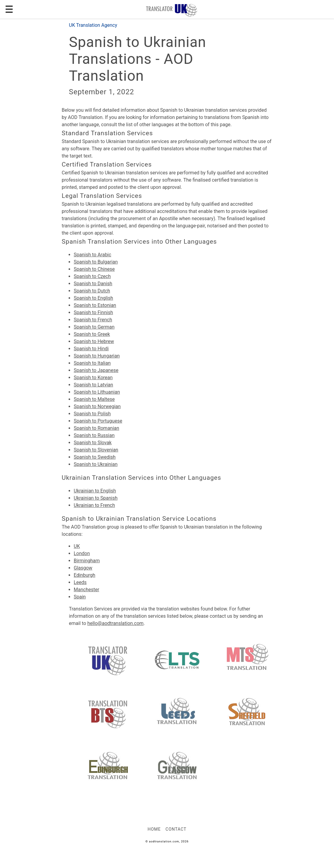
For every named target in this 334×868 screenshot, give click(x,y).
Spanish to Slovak (93, 443)
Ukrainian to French (94, 505)
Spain (80, 597)
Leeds (80, 582)
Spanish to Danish (93, 284)
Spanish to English (93, 298)
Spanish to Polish (92, 414)
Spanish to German (94, 327)
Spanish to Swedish (95, 457)
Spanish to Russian (94, 435)
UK (77, 546)
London (82, 553)
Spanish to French (93, 320)
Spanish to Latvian (93, 385)
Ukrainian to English (95, 491)
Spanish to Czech (92, 276)
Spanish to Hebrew (94, 341)
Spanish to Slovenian (96, 450)
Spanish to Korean (93, 378)
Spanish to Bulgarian (96, 262)
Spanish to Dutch (92, 291)
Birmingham (87, 561)
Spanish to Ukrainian (96, 464)
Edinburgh (85, 575)
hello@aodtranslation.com (115, 623)
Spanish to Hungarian (97, 356)
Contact (176, 829)
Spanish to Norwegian (97, 406)
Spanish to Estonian (95, 305)
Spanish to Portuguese (98, 421)
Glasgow (83, 568)
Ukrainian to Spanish (96, 498)
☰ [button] (9, 9)
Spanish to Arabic (93, 255)
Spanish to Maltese (94, 399)
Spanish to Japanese (96, 370)
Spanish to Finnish (93, 312)
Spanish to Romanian (96, 428)
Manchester (87, 590)
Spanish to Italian (92, 363)
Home (154, 829)
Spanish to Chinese (94, 269)
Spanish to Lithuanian (97, 392)
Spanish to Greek (92, 334)
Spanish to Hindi (91, 349)
